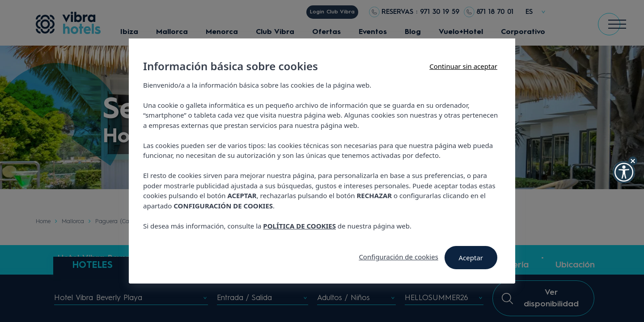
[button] (624, 172)
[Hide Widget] (633, 161)
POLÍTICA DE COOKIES (299, 226)
